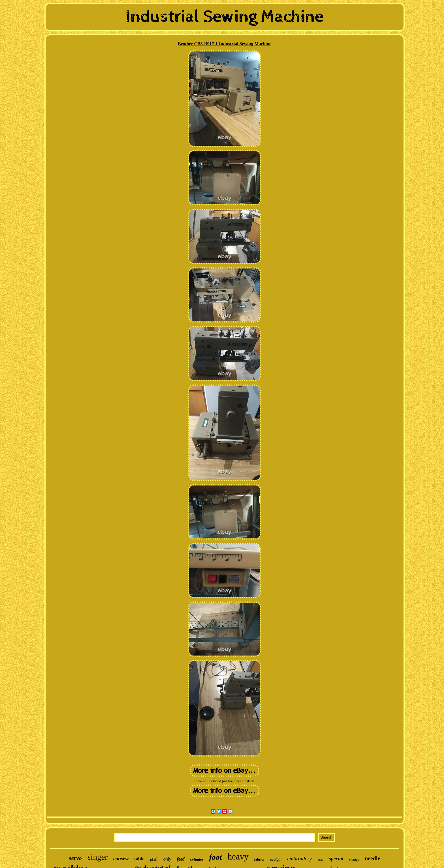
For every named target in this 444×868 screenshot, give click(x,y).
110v (320, 860)
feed (181, 859)
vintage (354, 860)
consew (121, 859)
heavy (238, 857)
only (167, 859)
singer (98, 857)
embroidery (299, 859)
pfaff (154, 859)
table (139, 859)
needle (372, 858)
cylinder (197, 859)
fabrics (259, 860)
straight (276, 859)
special (336, 859)
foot (216, 857)
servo (76, 858)
